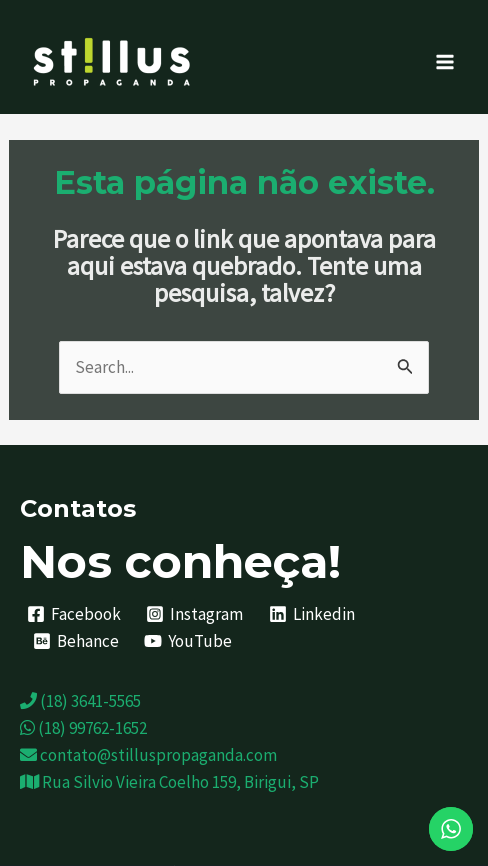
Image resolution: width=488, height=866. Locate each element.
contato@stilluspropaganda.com (148, 755)
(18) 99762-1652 (83, 728)
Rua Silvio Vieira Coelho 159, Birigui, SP (169, 782)
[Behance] (76, 641)
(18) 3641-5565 (80, 701)
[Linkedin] (312, 614)
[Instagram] (195, 614)
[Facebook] (74, 614)
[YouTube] (189, 641)
